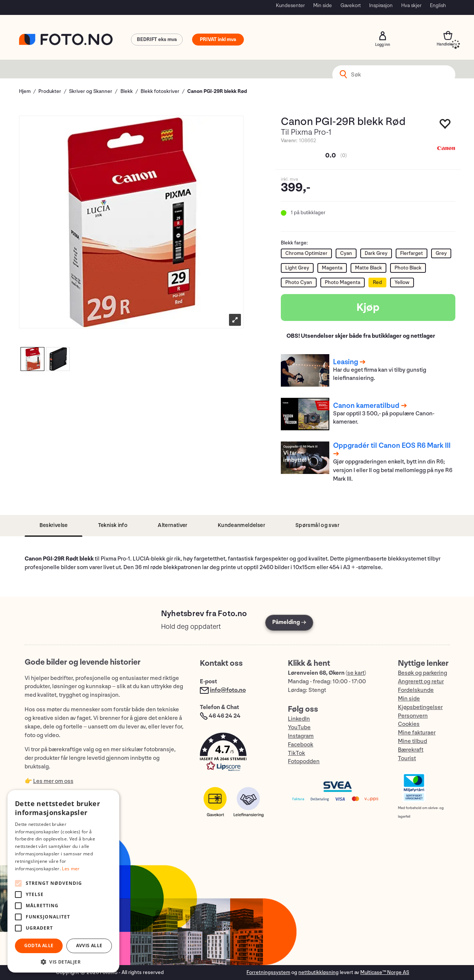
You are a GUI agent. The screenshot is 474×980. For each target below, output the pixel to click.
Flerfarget (412, 253)
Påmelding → (289, 622)
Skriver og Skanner (91, 91)
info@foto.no (228, 690)
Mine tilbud (412, 741)
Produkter (50, 91)
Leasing (346, 362)
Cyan (346, 253)
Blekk (127, 91)
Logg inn (383, 36)
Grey (441, 253)
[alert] (63, 881)
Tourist (407, 759)
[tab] (54, 526)
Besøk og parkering (423, 673)
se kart (356, 673)
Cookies (409, 724)
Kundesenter (290, 5)
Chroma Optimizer (306, 253)
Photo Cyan (299, 282)
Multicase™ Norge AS (385, 972)
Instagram (301, 736)
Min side (323, 5)
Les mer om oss (53, 781)
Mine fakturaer (417, 733)
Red (377, 282)
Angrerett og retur (421, 682)
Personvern (413, 716)
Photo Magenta (343, 282)
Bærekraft (411, 750)
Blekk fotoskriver (160, 91)
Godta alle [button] (39, 945)
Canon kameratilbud (366, 406)
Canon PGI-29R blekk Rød (217, 91)
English (438, 5)
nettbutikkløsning (318, 972)
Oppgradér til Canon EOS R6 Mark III (392, 446)
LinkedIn (299, 719)
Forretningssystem (268, 972)
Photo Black (408, 268)
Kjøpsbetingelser (420, 707)
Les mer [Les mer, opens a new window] (71, 869)
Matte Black (368, 268)
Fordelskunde (416, 690)
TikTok (296, 753)
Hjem (25, 91)
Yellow (402, 282)
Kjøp (368, 308)
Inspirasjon (381, 5)
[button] (236, 754)
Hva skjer (411, 5)
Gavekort (351, 5)
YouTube (299, 728)
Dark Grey (376, 253)
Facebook (301, 745)
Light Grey (297, 268)
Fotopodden (304, 761)
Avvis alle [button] (89, 945)
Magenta (332, 268)
